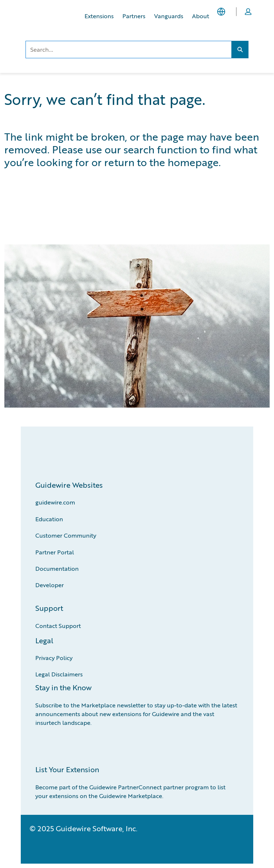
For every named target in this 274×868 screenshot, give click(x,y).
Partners (134, 16)
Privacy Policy (54, 658)
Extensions (99, 16)
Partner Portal (55, 552)
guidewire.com (55, 502)
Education (49, 519)
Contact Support (58, 626)
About (201, 16)
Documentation (57, 568)
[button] (248, 12)
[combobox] (128, 50)
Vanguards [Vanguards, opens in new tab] (169, 16)
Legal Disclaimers (59, 674)
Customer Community (66, 535)
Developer (50, 585)
